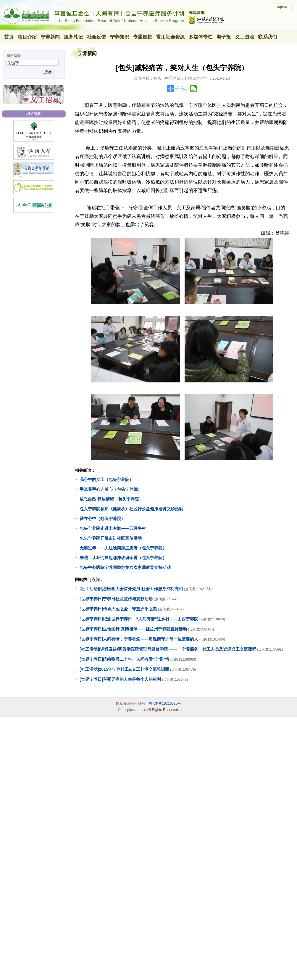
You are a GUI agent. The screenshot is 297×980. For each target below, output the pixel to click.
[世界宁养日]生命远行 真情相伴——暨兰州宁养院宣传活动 (133, 629)
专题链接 (143, 37)
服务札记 (73, 37)
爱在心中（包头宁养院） (102, 519)
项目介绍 (27, 37)
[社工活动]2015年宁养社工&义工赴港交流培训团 (124, 669)
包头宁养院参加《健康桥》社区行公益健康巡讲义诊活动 (131, 509)
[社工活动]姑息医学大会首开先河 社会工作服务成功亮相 (131, 589)
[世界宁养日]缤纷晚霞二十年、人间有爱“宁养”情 (124, 659)
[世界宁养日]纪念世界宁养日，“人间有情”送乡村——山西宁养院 (139, 619)
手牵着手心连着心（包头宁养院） (111, 489)
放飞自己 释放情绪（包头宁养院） (111, 499)
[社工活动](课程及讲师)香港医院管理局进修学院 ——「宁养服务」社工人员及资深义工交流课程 (168, 649)
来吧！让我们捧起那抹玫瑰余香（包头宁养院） (123, 558)
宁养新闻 (50, 37)
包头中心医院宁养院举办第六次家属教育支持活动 (125, 567)
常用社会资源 (170, 37)
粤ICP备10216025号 (165, 704)
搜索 (48, 72)
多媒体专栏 (201, 37)
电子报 (224, 37)
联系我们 (267, 37)
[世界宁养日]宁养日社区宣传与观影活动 (116, 599)
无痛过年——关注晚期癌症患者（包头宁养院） (123, 548)
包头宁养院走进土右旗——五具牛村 (113, 528)
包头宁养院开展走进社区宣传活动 (111, 538)
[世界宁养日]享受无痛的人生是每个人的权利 (120, 679)
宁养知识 (120, 37)
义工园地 (244, 37)
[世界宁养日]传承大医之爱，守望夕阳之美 (118, 609)
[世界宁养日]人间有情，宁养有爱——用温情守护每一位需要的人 (139, 639)
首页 (9, 37)
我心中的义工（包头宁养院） (106, 479)
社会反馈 (96, 37)
